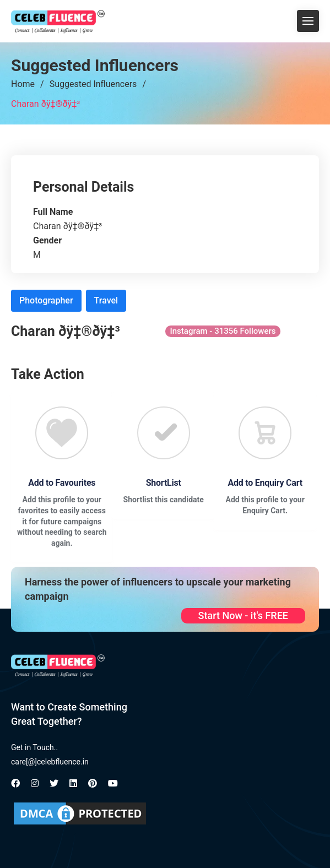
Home (23, 84)
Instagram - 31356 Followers (223, 331)
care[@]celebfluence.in (50, 762)
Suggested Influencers (93, 84)
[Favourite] (62, 433)
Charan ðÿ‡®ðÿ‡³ (45, 104)
